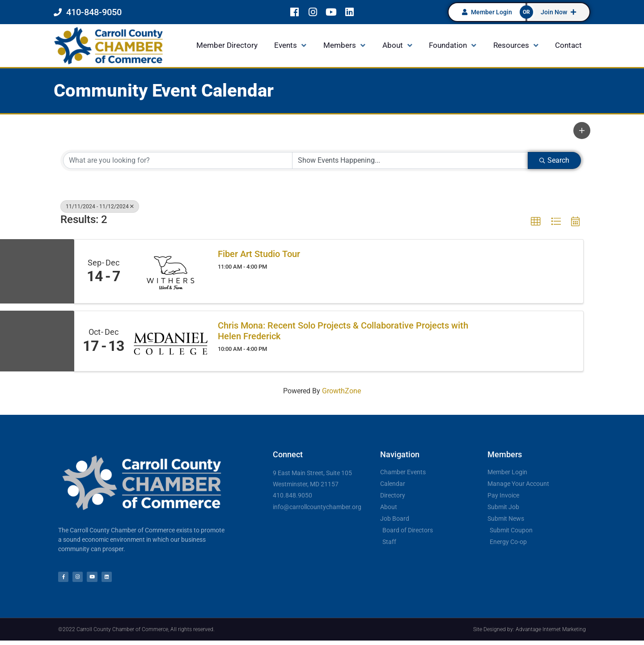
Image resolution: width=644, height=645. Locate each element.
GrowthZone (341, 391)
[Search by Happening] (410, 160)
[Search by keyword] (178, 160)
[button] (582, 131)
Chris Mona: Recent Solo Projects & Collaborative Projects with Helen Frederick (343, 331)
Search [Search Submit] (554, 160)
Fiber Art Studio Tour (259, 254)
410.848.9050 (292, 495)
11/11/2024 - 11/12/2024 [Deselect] (100, 207)
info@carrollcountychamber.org (317, 507)
